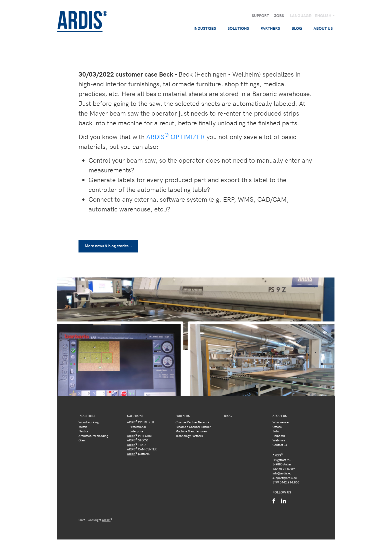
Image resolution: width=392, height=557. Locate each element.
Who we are (280, 422)
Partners (183, 416)
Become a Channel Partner (193, 427)
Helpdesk (279, 436)
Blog (297, 28)
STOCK (137, 440)
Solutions (135, 416)
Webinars (279, 440)
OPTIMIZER (175, 136)
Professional (138, 427)
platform (138, 454)
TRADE (137, 445)
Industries (87, 416)
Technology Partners (189, 436)
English (324, 15)
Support (260, 15)
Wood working (88, 422)
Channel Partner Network (192, 422)
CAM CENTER (142, 449)
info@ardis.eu (282, 473)
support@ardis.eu (285, 478)
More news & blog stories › (108, 246)
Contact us (280, 445)
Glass (82, 440)
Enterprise (136, 431)
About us (280, 416)
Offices (277, 427)
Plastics (83, 431)
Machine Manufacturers (191, 431)
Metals (83, 427)
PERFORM (139, 436)
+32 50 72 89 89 (284, 469)
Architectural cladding (93, 436)
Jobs (279, 15)
